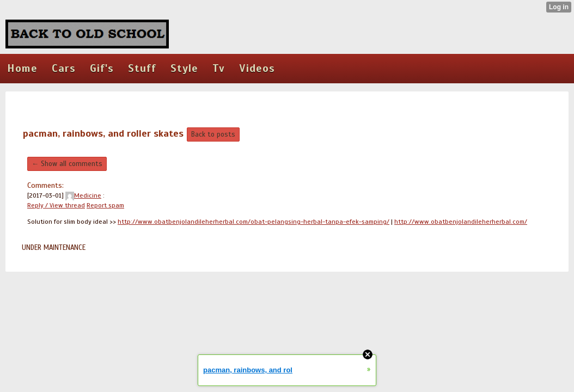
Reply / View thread (56, 205)
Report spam (105, 205)
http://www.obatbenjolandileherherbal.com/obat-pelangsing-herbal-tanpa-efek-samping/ (254, 222)
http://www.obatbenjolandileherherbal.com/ (461, 222)
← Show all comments (67, 164)
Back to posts (213, 134)
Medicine (83, 195)
